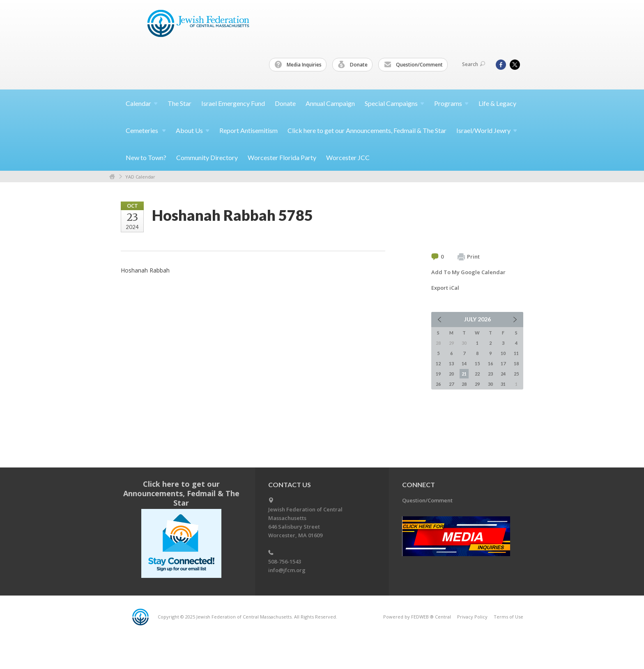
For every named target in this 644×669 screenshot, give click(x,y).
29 (477, 384)
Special (394, 103)
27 (451, 384)
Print (469, 257)
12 (438, 363)
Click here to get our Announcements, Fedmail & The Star (367, 130)
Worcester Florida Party (282, 157)
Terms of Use (508, 617)
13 (451, 363)
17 (503, 363)
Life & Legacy (497, 103)
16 (490, 363)
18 (516, 363)
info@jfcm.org (287, 570)
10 (503, 353)
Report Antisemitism (248, 130)
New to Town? (146, 157)
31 (503, 384)
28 (464, 384)
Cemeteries (146, 130)
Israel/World (487, 130)
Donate (353, 65)
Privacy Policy (472, 617)
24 (503, 374)
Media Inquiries (298, 65)
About (193, 130)
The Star (179, 103)
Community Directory (207, 157)
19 (438, 374)
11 (516, 353)
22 (477, 374)
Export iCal (445, 288)
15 (477, 363)
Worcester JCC (348, 157)
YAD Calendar (140, 177)
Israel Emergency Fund (233, 103)
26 (438, 384)
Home (112, 177)
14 (464, 363)
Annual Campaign (330, 103)
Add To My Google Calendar (468, 272)
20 (451, 374)
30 (490, 384)
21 (464, 374)
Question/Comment (413, 65)
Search (474, 64)
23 (490, 374)
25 (516, 374)
